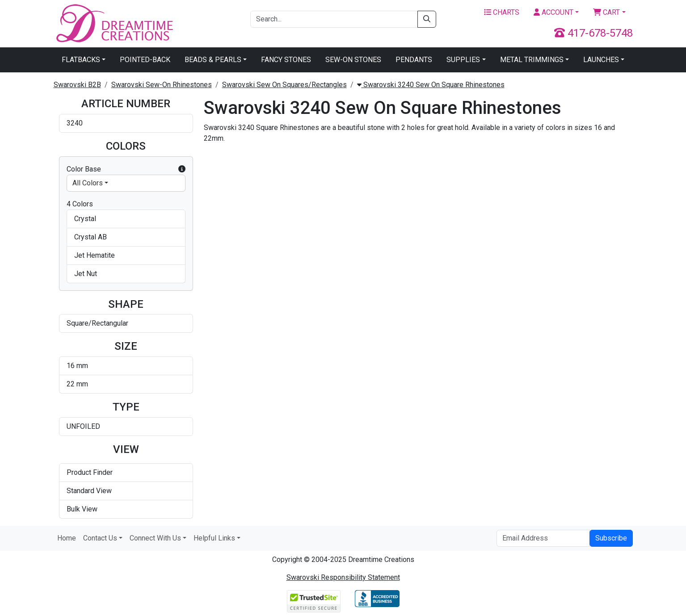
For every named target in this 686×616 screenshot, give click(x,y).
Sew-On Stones (353, 60)
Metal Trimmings (532, 60)
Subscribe (611, 538)
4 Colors (80, 204)
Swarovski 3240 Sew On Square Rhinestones (431, 85)
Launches (601, 60)
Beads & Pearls (213, 60)
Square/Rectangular (97, 323)
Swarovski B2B (77, 85)
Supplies (463, 60)
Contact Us (100, 538)
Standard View (89, 491)
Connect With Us (155, 538)
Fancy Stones (286, 60)
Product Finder (90, 472)
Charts (502, 12)
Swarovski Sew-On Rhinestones (162, 85)
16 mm (77, 366)
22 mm (77, 384)
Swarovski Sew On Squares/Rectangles (284, 85)
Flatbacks (81, 60)
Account (553, 12)
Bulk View (82, 509)
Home (67, 538)
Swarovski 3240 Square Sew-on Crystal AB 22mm (251, 327)
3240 (75, 123)
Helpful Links (214, 538)
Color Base (126, 169)
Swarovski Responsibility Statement (343, 577)
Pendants (414, 60)
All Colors (88, 183)
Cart (606, 12)
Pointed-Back (145, 60)
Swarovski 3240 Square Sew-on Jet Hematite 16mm (360, 327)
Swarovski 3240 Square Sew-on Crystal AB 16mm (577, 191)
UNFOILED (83, 426)
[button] (182, 169)
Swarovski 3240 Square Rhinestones (241, 191)
